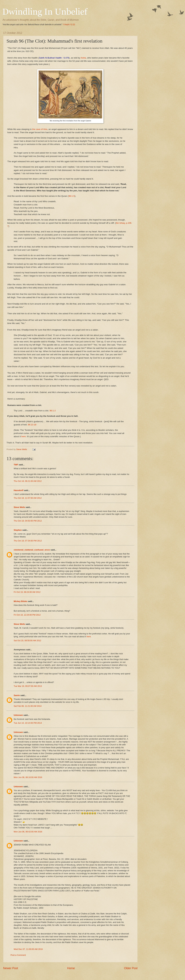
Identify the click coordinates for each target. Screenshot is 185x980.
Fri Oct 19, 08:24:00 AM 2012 (27, 592)
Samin (17, 695)
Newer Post (11, 968)
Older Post (131, 968)
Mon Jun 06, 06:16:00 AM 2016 (28, 777)
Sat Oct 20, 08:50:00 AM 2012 (27, 640)
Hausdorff (19, 490)
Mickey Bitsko (21, 601)
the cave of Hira (40, 129)
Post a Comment (18, 955)
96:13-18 (32, 425)
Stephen (18, 530)
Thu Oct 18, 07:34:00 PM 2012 (28, 541)
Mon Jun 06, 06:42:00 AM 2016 (28, 832)
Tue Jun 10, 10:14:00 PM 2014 (28, 723)
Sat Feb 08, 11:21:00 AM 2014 (28, 706)
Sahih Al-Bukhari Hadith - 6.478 (54, 58)
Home (71, 968)
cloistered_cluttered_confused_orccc (32, 550)
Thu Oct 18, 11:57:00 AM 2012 (28, 498)
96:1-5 (72, 196)
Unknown (18, 715)
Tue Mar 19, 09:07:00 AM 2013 (28, 686)
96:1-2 (53, 411)
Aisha (83, 58)
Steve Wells (22, 449)
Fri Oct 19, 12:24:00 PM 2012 (27, 615)
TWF (16, 465)
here (23, 436)
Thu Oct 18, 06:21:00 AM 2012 (28, 481)
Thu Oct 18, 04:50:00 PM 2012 (28, 521)
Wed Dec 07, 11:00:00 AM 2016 (28, 949)
